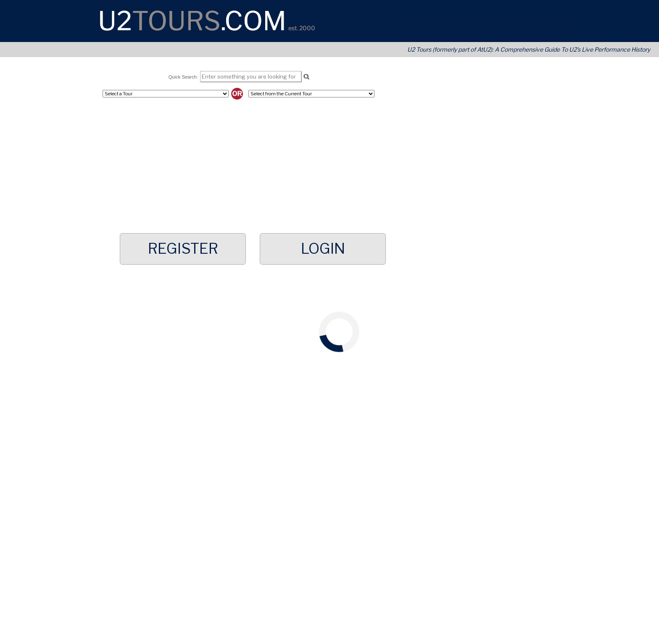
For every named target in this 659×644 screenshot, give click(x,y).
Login (323, 249)
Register (183, 249)
